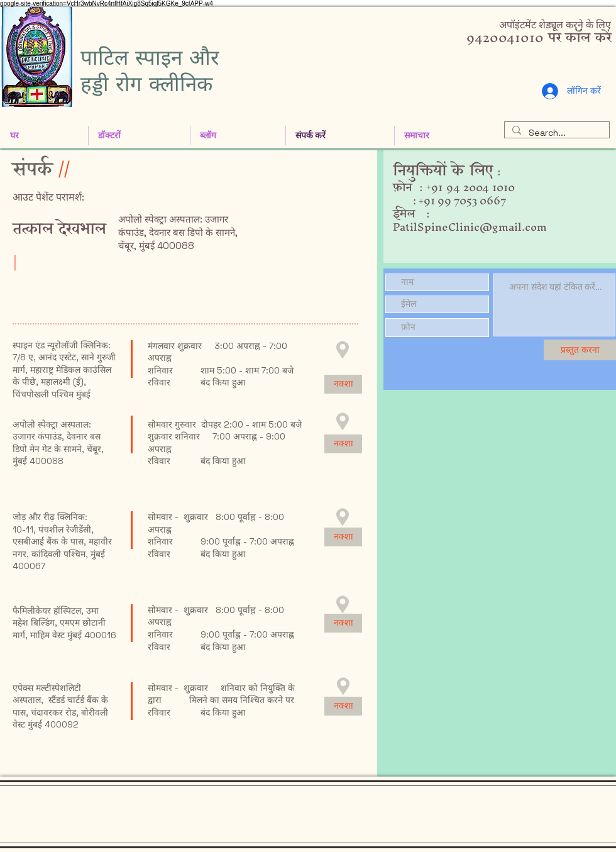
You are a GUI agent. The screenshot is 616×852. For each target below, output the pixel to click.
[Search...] (556, 133)
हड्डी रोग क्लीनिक (146, 84)
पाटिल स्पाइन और (150, 57)
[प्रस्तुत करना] (580, 350)
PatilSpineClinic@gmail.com (470, 227)
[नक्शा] (343, 384)
